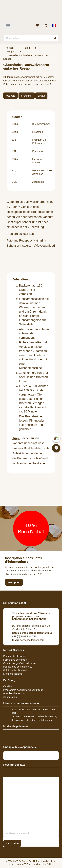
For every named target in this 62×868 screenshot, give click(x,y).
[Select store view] (54, 26)
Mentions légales (13, 674)
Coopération (10, 697)
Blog (28, 48)
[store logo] (31, 12)
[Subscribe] (12, 843)
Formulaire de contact (15, 660)
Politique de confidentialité (18, 667)
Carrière (8, 686)
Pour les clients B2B (14, 693)
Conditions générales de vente (20, 663)
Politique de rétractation (16, 670)
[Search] (55, 38)
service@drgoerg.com (28, 640)
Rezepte (10, 52)
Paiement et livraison (15, 656)
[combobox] (31, 38)
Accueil (9, 48)
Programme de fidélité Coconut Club (23, 690)
